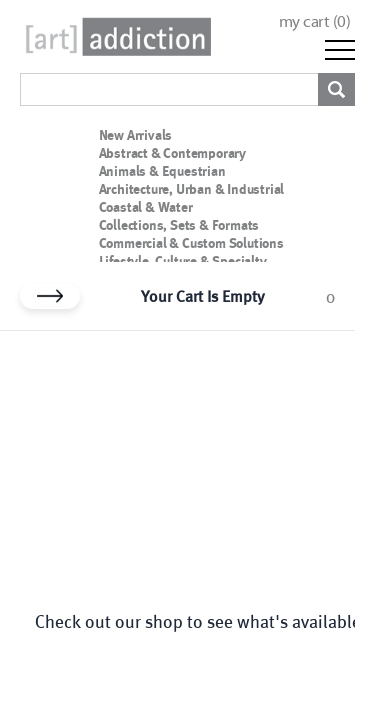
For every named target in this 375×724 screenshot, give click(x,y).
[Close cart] (50, 296)
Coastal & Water (146, 207)
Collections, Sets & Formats (179, 225)
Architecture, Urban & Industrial (192, 189)
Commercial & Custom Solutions (191, 243)
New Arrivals (136, 135)
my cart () (315, 21)
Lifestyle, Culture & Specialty (183, 261)
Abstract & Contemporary (172, 153)
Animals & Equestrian (162, 171)
